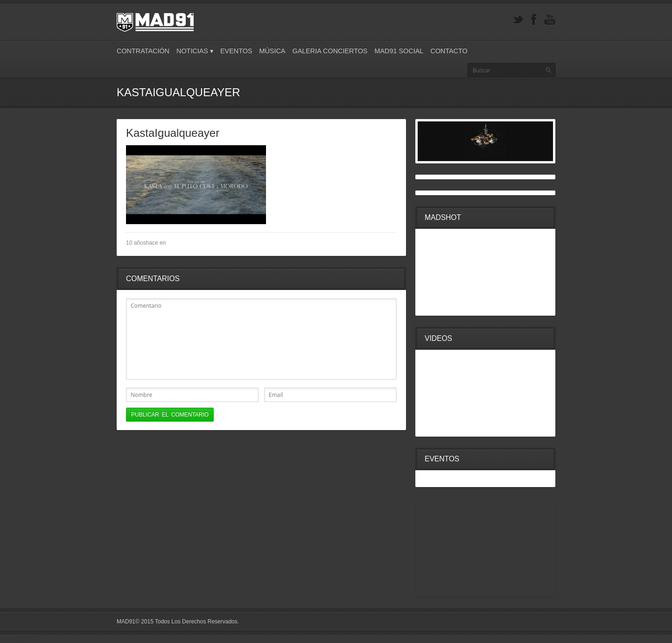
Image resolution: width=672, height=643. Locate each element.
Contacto (449, 51)
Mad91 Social (399, 51)
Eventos (236, 51)
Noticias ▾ (195, 51)
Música (272, 51)
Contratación (143, 51)
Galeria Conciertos (330, 51)
